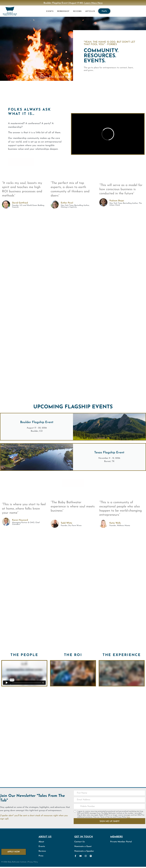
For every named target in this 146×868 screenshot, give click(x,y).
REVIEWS (77, 11)
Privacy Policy (33, 862)
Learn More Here (93, 3)
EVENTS (50, 11)
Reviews (42, 851)
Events (42, 846)
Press (41, 856)
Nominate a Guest (83, 846)
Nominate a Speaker (84, 851)
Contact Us (80, 842)
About (41, 842)
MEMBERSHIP (63, 11)
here (128, 817)
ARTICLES (90, 11)
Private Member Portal (121, 842)
